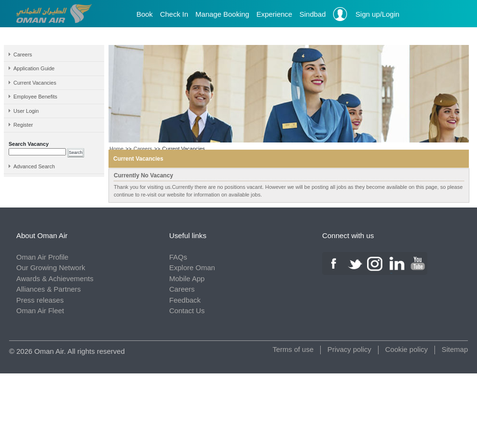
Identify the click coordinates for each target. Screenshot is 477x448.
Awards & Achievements (55, 279)
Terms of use (293, 349)
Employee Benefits (35, 97)
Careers (23, 55)
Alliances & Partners (49, 289)
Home (116, 149)
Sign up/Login (366, 14)
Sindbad (312, 14)
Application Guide (34, 68)
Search (76, 153)
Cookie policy (407, 349)
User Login (26, 111)
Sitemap (455, 349)
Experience (274, 14)
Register (23, 125)
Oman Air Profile (42, 257)
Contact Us (187, 311)
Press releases (40, 300)
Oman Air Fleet (40, 311)
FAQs (178, 257)
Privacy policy (349, 349)
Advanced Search (34, 166)
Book (144, 14)
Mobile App (187, 279)
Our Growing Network (51, 268)
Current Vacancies (35, 83)
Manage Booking (222, 14)
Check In (174, 14)
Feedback (185, 300)
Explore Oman (192, 268)
